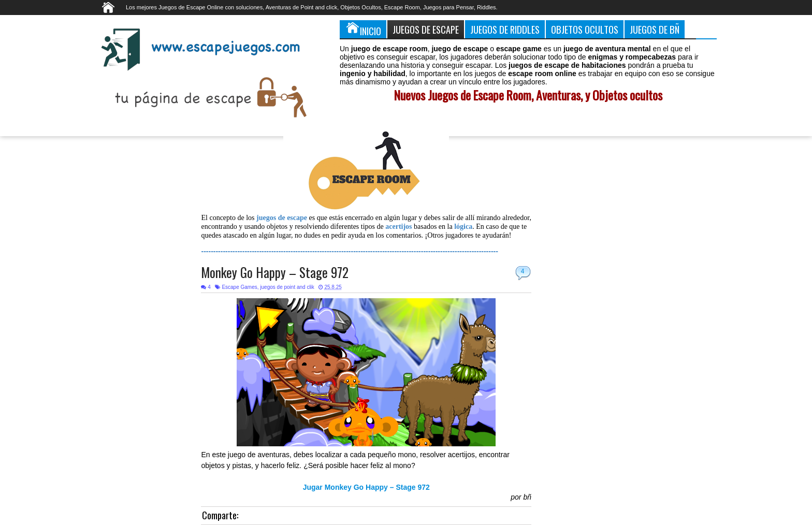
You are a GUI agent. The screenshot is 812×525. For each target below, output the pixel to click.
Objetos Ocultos (585, 29)
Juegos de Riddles (505, 29)
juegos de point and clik (287, 287)
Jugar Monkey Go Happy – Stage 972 (366, 487)
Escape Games (239, 287)
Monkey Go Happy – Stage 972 (275, 272)
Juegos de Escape (426, 29)
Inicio (363, 29)
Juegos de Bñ (655, 29)
